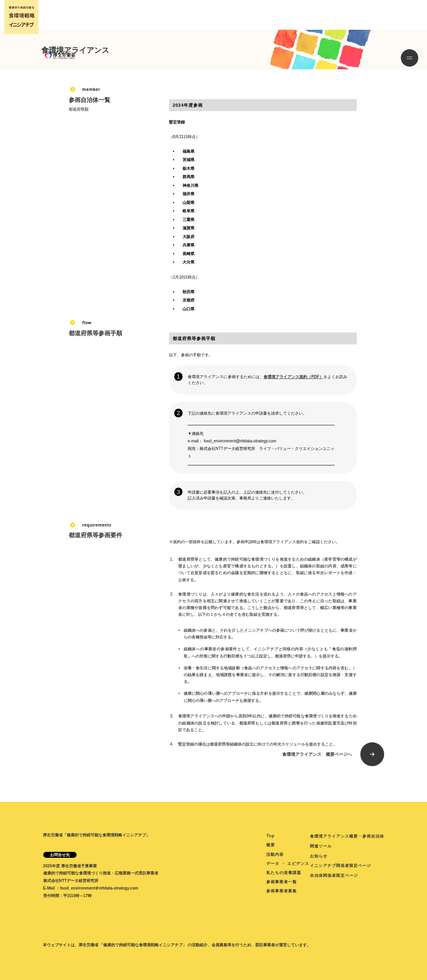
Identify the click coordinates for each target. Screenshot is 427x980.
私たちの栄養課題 (284, 872)
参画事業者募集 (282, 891)
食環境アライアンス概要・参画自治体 (347, 836)
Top (270, 836)
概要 (271, 845)
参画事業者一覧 (282, 882)
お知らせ (319, 856)
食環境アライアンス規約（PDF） (293, 377)
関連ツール (321, 846)
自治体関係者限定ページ (334, 875)
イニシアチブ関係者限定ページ (340, 865)
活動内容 (275, 854)
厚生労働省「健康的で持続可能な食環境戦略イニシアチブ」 (96, 835)
